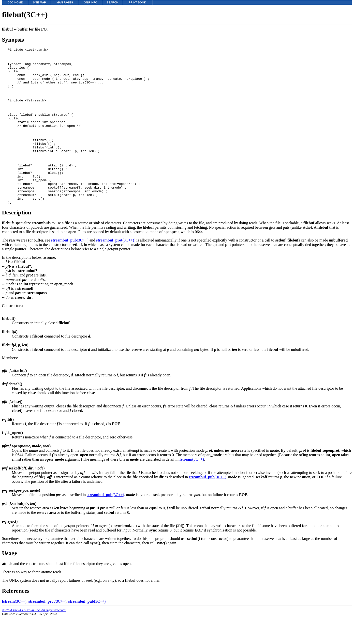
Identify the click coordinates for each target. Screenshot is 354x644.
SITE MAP (39, 2)
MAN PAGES (65, 2)
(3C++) (70, 268)
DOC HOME (15, 2)
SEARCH (112, 2)
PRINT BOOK (137, 2)
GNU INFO (91, 2)
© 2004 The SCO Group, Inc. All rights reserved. (34, 638)
